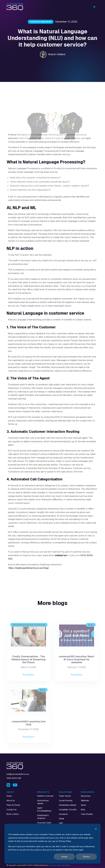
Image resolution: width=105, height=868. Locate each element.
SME (61, 823)
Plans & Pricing (13, 805)
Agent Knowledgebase (44, 809)
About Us (11, 800)
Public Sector (65, 796)
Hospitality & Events (68, 810)
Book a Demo (13, 814)
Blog (83, 810)
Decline (86, 857)
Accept (64, 857)
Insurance (63, 814)
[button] (94, 7)
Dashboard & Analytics (43, 817)
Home (9, 796)
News (91, 631)
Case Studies (87, 814)
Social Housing (66, 800)
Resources (86, 796)
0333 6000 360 (14, 778)
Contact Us (12, 810)
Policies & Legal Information (59, 865)
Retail (62, 819)
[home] (15, 7)
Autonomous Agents (43, 802)
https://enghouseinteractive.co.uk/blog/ (29, 568)
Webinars (85, 800)
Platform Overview (45, 796)
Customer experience (41, 22)
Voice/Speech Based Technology (29, 631)
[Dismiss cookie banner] (96, 829)
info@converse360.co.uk (18, 774)
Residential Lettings (68, 805)
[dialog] (52, 844)
